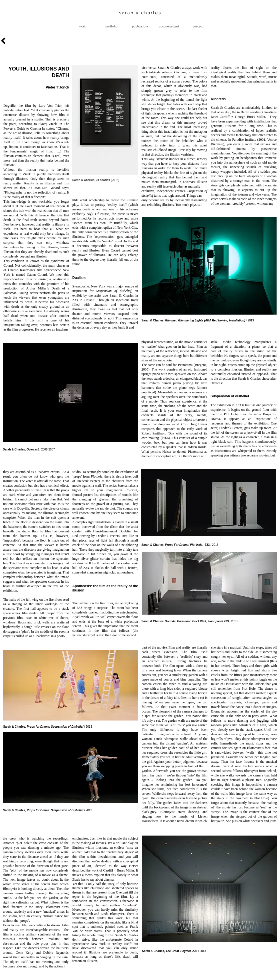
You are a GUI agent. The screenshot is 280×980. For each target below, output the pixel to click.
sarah (128, 13)
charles (150, 13)
